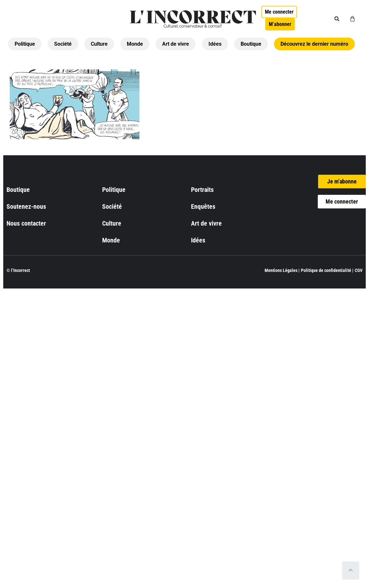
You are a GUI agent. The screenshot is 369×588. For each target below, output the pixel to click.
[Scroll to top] (352, 570)
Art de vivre (176, 44)
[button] (337, 19)
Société (63, 44)
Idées (215, 44)
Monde (135, 44)
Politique (25, 44)
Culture (99, 44)
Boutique (251, 44)
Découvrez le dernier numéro (314, 44)
